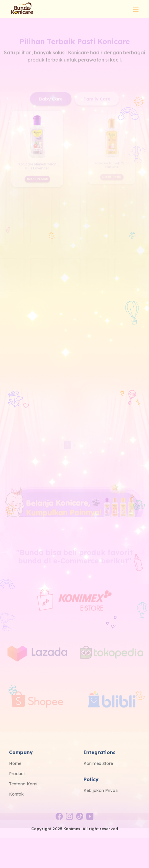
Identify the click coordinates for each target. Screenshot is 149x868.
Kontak (16, 794)
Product (17, 774)
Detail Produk (37, 184)
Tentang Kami (23, 784)
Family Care (97, 115)
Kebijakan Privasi (101, 790)
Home (15, 763)
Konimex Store (98, 763)
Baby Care (51, 115)
